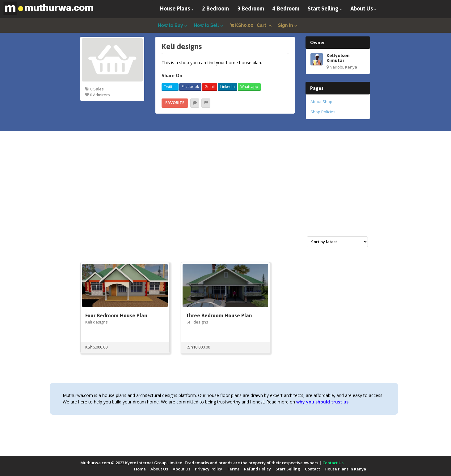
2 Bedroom (215, 8)
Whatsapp (249, 87)
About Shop (321, 102)
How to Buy (171, 25)
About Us (362, 8)
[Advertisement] (225, 190)
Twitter (170, 87)
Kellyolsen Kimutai (338, 58)
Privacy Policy (209, 469)
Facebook (190, 87)
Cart (249, 25)
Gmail (210, 87)
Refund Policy (257, 469)
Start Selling (323, 8)
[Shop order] (337, 242)
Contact (312, 469)
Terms (233, 469)
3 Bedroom (251, 8)
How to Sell (206, 25)
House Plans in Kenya (345, 469)
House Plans (175, 8)
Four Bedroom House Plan (116, 315)
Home (140, 469)
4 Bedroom (286, 8)
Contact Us (333, 463)
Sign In (286, 25)
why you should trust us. (323, 402)
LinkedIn (228, 87)
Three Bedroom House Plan (219, 315)
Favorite (175, 102)
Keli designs (97, 322)
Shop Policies (323, 112)
